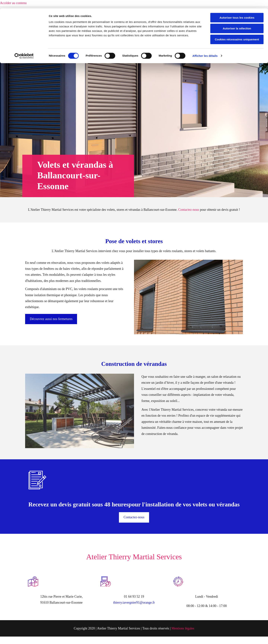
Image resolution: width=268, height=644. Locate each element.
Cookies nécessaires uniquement (237, 31)
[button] (51, 319)
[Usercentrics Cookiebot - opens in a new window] (24, 47)
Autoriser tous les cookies (237, 9)
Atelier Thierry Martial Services (134, 557)
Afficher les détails (205, 47)
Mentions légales (183, 628)
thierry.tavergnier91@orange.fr (134, 602)
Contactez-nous (189, 210)
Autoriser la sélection (237, 20)
